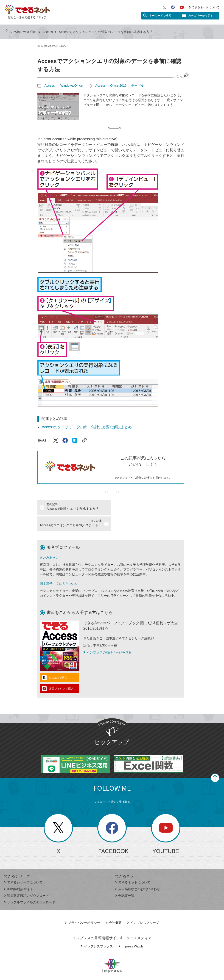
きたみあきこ (49, 541)
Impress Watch (131, 930)
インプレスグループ (143, 906)
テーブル (137, 86)
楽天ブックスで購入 (61, 672)
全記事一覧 (125, 879)
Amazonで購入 (58, 661)
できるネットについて (204, 7)
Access (48, 32)
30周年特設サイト (19, 872)
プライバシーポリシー (83, 906)
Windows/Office (25, 32)
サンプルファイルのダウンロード (30, 886)
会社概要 (114, 906)
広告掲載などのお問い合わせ (138, 872)
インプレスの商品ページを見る (107, 636)
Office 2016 (118, 86)
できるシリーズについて (23, 866)
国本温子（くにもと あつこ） (61, 567)
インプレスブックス (97, 930)
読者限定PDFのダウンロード (27, 879)
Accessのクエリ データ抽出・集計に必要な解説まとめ (87, 427)
